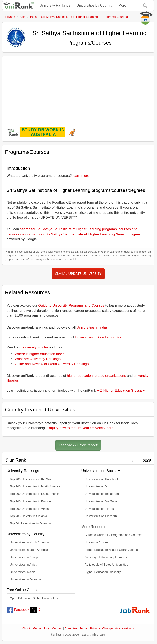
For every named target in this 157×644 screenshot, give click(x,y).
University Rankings (55, 5)
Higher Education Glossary (103, 572)
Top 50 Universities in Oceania (30, 523)
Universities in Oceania (25, 579)
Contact (57, 628)
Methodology (41, 628)
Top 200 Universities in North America (35, 486)
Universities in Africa (24, 565)
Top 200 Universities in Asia (28, 516)
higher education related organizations (96, 376)
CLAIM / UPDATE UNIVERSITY (78, 273)
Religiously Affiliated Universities (106, 565)
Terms (84, 628)
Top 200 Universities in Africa (29, 509)
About (26, 628)
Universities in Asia (23, 572)
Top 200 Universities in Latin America (35, 494)
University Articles (97, 542)
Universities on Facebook (102, 479)
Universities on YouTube (101, 501)
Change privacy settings (118, 628)
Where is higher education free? (39, 354)
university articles (35, 347)
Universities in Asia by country (98, 337)
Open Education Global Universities (34, 598)
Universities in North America (29, 542)
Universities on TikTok (99, 509)
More (122, 5)
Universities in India (92, 327)
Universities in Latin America (29, 550)
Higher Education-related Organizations (111, 550)
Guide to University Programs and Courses (71, 306)
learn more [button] (81, 176)
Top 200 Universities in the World (32, 479)
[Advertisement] (78, 88)
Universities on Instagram (102, 494)
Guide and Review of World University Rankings (52, 364)
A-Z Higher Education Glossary (121, 391)
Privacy (95, 628)
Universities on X (96, 486)
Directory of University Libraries (106, 557)
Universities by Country (94, 5)
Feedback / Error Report (78, 445)
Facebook (18, 610)
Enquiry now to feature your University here (80, 428)
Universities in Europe (25, 557)
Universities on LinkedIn (101, 516)
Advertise (71, 628)
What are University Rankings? (39, 359)
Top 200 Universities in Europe (30, 501)
